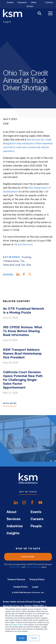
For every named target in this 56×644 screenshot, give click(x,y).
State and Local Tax (14, 265)
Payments (22, 3)
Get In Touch (28, 492)
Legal (35, 587)
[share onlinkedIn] (16, 503)
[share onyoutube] (40, 503)
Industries (15, 526)
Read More (10, 403)
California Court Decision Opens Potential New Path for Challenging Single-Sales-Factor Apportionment (23, 380)
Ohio (29, 265)
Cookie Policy (20, 587)
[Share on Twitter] (31, 275)
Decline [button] (34, 638)
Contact (49, 3)
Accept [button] (22, 638)
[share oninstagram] (24, 503)
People (36, 526)
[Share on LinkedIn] (19, 275)
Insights (7, 22)
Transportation (11, 261)
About (11, 512)
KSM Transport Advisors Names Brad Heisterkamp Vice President (22, 354)
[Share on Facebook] (25, 275)
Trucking (26, 257)
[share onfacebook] (32, 503)
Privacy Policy (17, 625)
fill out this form (23, 244)
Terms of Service (33, 567)
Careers (37, 519)
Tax (22, 261)
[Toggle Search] (39, 14)
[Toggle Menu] (50, 14)
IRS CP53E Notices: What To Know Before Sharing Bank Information (23, 331)
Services (14, 519)
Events (10, 3)
